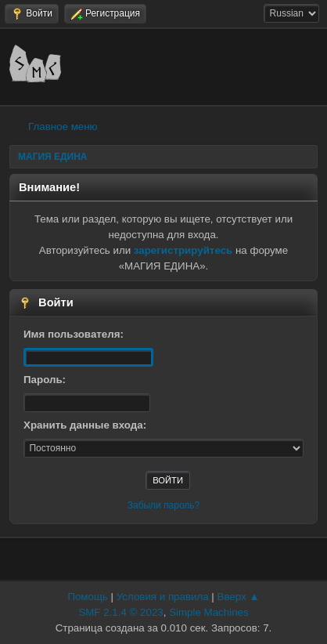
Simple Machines (208, 612)
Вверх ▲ (239, 597)
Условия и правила (163, 597)
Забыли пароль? (164, 505)
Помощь (87, 597)
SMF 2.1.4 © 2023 (120, 612)
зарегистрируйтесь (183, 250)
